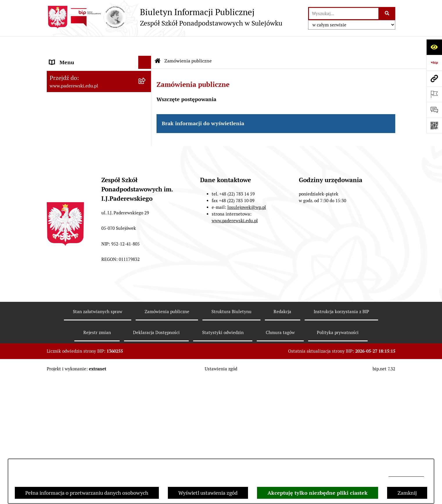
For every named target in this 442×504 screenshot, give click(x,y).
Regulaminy (63, 97)
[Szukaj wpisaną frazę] (387, 14)
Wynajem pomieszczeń (76, 163)
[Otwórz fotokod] (434, 125)
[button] (146, 137)
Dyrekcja (59, 123)
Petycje (58, 189)
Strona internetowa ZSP (77, 215)
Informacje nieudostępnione (82, 228)
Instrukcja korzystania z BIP (341, 436)
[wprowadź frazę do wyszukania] (344, 14)
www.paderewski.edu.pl (235, 346)
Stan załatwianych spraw (98, 436)
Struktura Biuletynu (231, 436)
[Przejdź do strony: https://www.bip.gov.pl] (434, 63)
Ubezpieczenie (66, 202)
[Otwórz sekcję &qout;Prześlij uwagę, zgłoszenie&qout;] (434, 110)
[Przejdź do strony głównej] (165, 17)
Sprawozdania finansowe (78, 110)
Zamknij (407, 493)
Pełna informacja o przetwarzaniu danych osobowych (87, 493)
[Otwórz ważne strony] (434, 94)
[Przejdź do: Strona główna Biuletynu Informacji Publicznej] (158, 44)
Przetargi (60, 149)
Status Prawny (66, 58)
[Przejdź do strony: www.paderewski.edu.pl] (434, 78)
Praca (56, 136)
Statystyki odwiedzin (223, 457)
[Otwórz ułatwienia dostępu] (434, 47)
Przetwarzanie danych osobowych (89, 241)
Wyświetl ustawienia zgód (208, 493)
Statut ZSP (62, 71)
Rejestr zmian (97, 457)
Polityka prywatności (338, 457)
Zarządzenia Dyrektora (76, 84)
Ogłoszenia (62, 176)
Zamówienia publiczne (188, 43)
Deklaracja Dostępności (156, 457)
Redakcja (282, 436)
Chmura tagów (280, 457)
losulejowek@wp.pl (406, 475)
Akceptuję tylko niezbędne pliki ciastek (318, 493)
